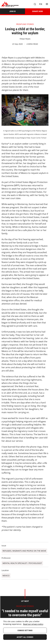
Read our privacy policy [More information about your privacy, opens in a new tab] (33, 624)
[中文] (41, 4)
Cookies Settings (25, 630)
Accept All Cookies (25, 637)
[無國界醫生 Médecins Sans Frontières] (10, 4)
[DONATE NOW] (37, 11)
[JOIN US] (12, 11)
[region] (25, 631)
